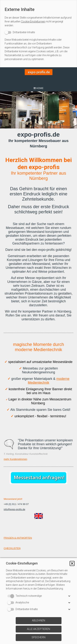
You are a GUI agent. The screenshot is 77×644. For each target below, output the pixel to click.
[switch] (20, 32)
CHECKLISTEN (12, 548)
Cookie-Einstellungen (33, 22)
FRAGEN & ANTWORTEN (18, 538)
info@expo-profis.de (14, 509)
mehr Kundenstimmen (15, 459)
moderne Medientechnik (49, 381)
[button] (72, 563)
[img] (39, 76)
